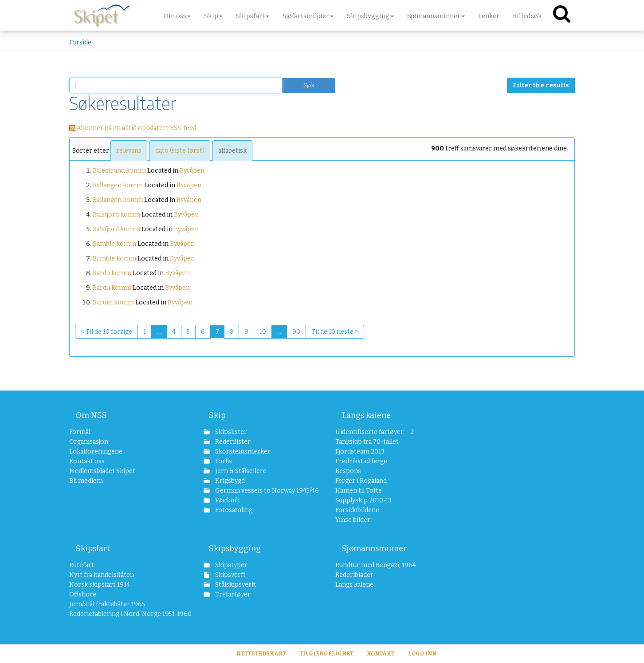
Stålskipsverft (235, 585)
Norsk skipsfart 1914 (100, 585)
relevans (129, 151)
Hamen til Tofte (359, 491)
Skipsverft (230, 575)
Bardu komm (112, 273)
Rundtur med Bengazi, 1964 (376, 565)
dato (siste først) (180, 151)
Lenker (489, 16)
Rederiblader (354, 575)
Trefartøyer (232, 594)
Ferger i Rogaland (361, 481)
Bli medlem (86, 481)
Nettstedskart (261, 654)
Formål (80, 432)
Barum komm (113, 302)
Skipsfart (93, 549)
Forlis (223, 461)
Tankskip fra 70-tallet (367, 442)
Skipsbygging (235, 549)
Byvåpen (192, 171)
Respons (348, 471)
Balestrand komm (119, 171)
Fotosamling (233, 510)
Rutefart (82, 565)
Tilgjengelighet (326, 654)
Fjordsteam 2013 (360, 452)
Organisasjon (89, 442)
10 (263, 332)
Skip (217, 415)
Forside (80, 42)
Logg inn (422, 654)
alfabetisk (232, 151)
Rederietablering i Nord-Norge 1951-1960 (123, 614)
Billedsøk (527, 16)
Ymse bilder (353, 520)
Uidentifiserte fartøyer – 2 (375, 432)
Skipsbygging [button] (370, 16)
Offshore (83, 594)
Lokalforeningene (96, 452)
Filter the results (541, 85)
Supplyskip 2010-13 (363, 500)
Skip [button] (213, 16)
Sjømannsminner (374, 549)
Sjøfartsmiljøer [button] (308, 16)
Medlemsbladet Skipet (102, 471)
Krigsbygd (229, 481)
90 (296, 332)
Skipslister (230, 432)
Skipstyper (231, 565)
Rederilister (232, 442)
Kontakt (381, 654)
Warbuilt (227, 500)
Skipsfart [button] (253, 16)
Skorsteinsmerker (242, 452)
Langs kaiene (366, 415)
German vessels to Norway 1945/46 (262, 491)
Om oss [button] (177, 16)
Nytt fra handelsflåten (102, 575)
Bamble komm (114, 244)
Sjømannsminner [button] (436, 16)
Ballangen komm (118, 185)
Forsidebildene (357, 510)
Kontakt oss (87, 461)
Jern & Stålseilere (240, 471)
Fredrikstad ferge (361, 461)
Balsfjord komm (116, 215)
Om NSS (91, 415)
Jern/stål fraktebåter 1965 (107, 604)
